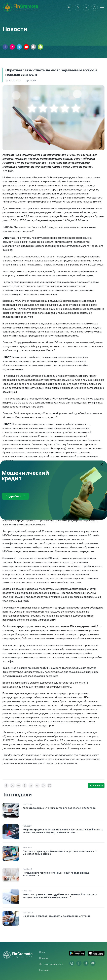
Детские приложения (51, 964)
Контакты (44, 970)
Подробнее (15, 496)
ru (69, 8)
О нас (42, 952)
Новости (44, 958)
